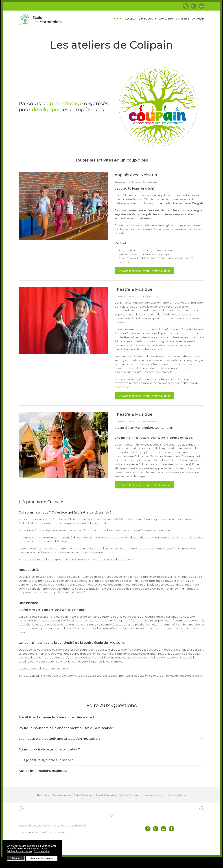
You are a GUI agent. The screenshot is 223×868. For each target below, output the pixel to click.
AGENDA (130, 19)
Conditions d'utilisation (29, 832)
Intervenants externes (176, 795)
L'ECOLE (117, 19)
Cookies (62, 832)
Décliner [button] (16, 858)
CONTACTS (198, 19)
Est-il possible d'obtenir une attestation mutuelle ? (59, 739)
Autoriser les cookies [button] (42, 858)
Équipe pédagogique (62, 795)
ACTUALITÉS (166, 19)
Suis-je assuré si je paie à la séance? (47, 760)
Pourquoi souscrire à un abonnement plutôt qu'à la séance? (67, 728)
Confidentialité (49, 832)
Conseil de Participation (130, 795)
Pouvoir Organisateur (106, 795)
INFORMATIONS (147, 19)
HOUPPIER (183, 19)
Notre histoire (43, 795)
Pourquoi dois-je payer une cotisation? (49, 749)
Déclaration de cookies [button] (20, 851)
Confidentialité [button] (42, 851)
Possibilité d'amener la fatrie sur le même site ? (57, 717)
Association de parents (153, 795)
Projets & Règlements (84, 795)
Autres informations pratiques (43, 771)
